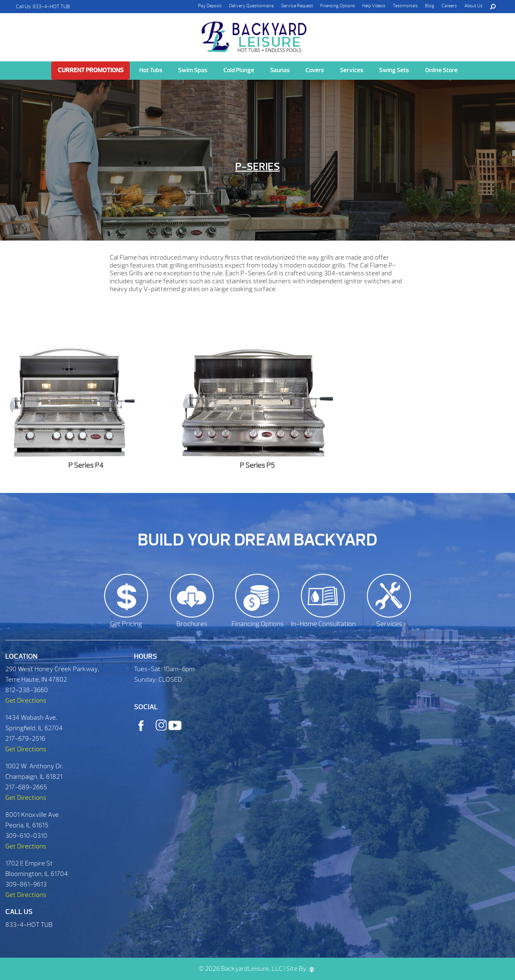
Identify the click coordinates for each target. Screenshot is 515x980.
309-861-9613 (26, 884)
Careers (449, 6)
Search (493, 7)
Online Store (441, 70)
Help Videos (374, 6)
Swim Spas (193, 70)
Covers (315, 70)
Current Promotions (91, 70)
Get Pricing (126, 624)
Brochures (192, 624)
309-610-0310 (26, 836)
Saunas (280, 70)
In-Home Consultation (323, 624)
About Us (473, 6)
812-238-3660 (27, 690)
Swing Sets (394, 70)
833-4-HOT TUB (51, 7)
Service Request (297, 6)
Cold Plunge (239, 70)
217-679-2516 (25, 739)
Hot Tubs (151, 70)
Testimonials (405, 6)
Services (352, 70)
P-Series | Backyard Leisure (255, 33)
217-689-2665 (26, 787)
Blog (430, 6)
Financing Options (338, 6)
